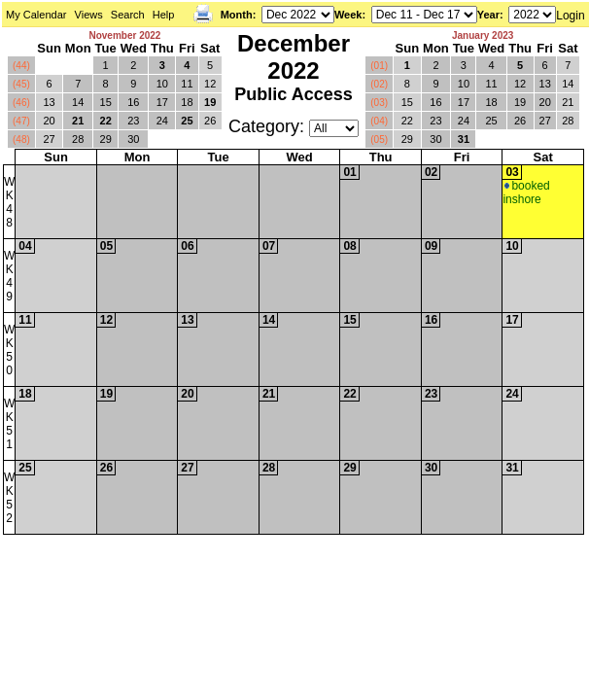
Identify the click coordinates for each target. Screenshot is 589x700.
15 (106, 102)
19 (210, 102)
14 (78, 102)
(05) (379, 140)
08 (349, 246)
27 (49, 139)
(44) (21, 66)
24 (162, 121)
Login (570, 16)
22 (106, 121)
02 (431, 172)
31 (464, 139)
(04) (379, 121)
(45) (21, 84)
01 (349, 172)
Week (348, 15)
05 (106, 246)
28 (78, 139)
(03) (379, 103)
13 (49, 102)
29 (106, 139)
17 (162, 102)
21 (78, 121)
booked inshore (526, 192)
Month (237, 15)
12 (210, 84)
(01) (379, 66)
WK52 (9, 498)
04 (25, 246)
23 (133, 121)
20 (49, 121)
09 (431, 246)
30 (133, 139)
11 (187, 84)
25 (187, 121)
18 (187, 102)
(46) (21, 103)
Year (488, 15)
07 (269, 246)
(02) (379, 84)
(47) (21, 121)
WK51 (9, 424)
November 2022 (124, 35)
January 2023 (483, 35)
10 (162, 84)
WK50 (9, 350)
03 (512, 172)
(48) (21, 140)
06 (187, 246)
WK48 (9, 202)
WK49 (9, 276)
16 (133, 102)
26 (210, 121)
